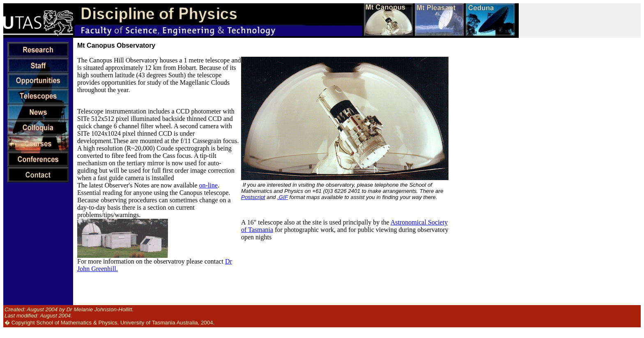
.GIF (283, 197)
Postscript (253, 197)
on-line (208, 185)
